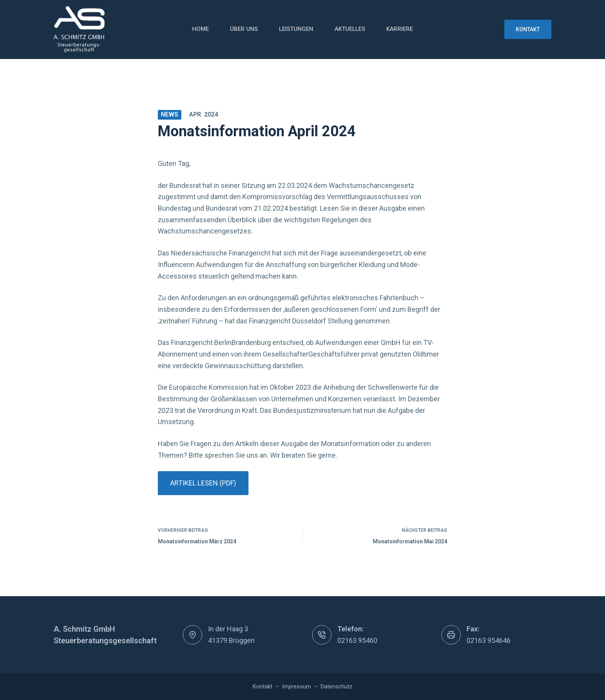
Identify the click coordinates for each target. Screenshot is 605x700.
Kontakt (528, 29)
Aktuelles (350, 29)
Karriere (400, 29)
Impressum (297, 686)
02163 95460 (357, 640)
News (170, 114)
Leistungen (296, 29)
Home (200, 29)
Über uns (244, 29)
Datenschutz (337, 686)
